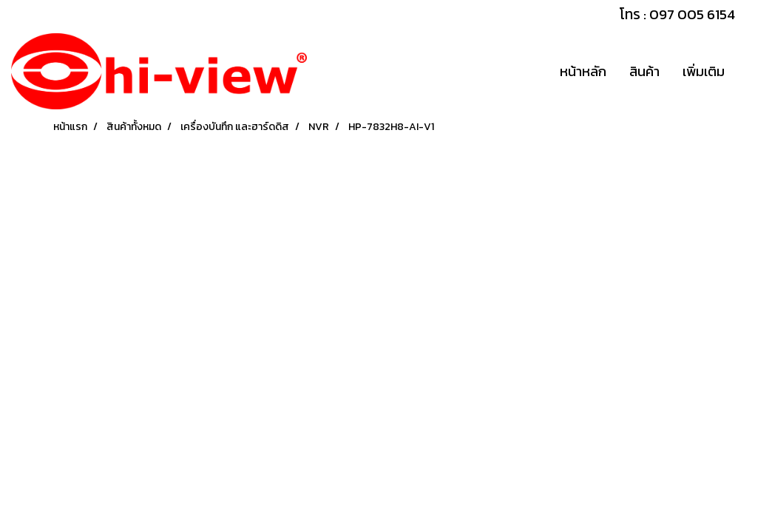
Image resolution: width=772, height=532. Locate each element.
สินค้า (644, 71)
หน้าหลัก (583, 71)
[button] (749, 72)
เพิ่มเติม (704, 71)
